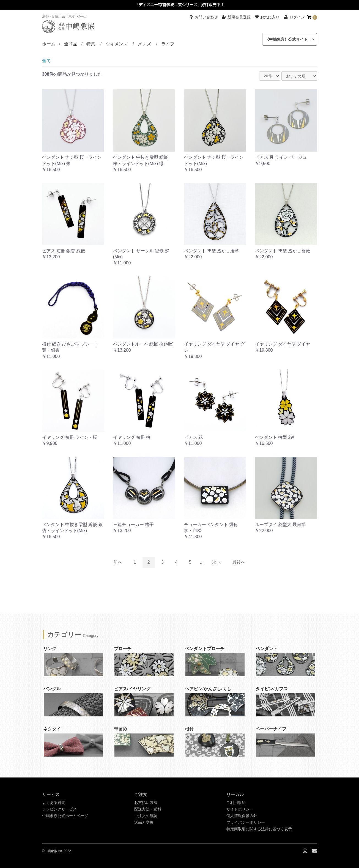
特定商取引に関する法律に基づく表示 (259, 829)
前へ (118, 562)
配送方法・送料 (148, 809)
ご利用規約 (236, 803)
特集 (91, 44)
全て (46, 61)
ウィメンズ (117, 44)
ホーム (49, 44)
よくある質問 (54, 803)
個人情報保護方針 (242, 816)
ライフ (168, 44)
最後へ (239, 562)
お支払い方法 (146, 803)
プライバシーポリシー (246, 822)
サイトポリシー (240, 809)
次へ (217, 562)
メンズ (144, 44)
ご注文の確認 (146, 816)
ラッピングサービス (59, 809)
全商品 (71, 44)
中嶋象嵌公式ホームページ (65, 816)
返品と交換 (144, 822)
